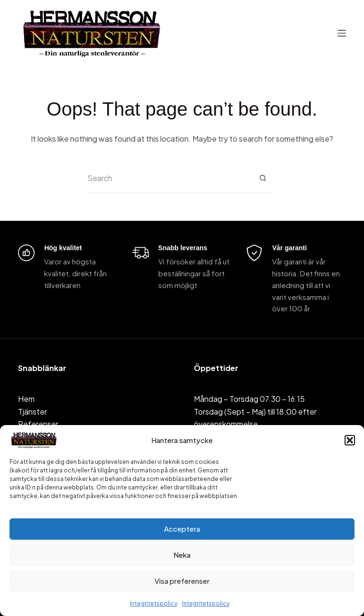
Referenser (38, 424)
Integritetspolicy (154, 603)
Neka (182, 555)
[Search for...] (168, 178)
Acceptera (182, 529)
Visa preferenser (182, 581)
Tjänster (32, 412)
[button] (350, 440)
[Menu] (342, 33)
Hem (26, 399)
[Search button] (263, 178)
